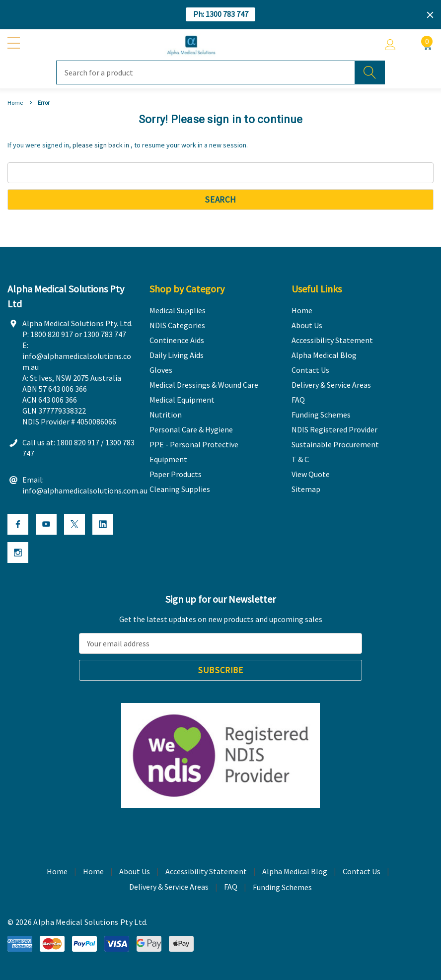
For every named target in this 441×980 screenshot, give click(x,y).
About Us (135, 871)
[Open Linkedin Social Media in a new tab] (103, 524)
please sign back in (101, 145)
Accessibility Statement (206, 871)
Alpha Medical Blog (295, 871)
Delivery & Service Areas (169, 887)
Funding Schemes (282, 887)
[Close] (430, 15)
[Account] (390, 45)
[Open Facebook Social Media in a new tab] (18, 524)
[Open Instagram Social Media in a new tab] (18, 553)
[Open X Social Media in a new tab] (74, 524)
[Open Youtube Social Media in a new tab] (46, 524)
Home (93, 871)
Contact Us (362, 871)
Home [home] (57, 871)
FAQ (231, 887)
